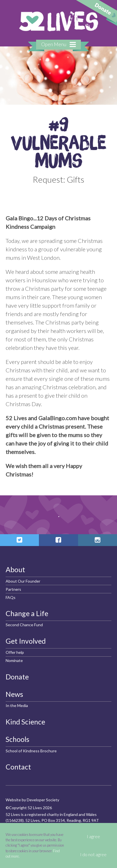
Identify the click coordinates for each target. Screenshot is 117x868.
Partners (13, 589)
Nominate (14, 660)
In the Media (17, 705)
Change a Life (27, 613)
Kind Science (25, 722)
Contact (18, 767)
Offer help (15, 652)
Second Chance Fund (24, 625)
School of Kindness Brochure (31, 751)
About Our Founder (23, 581)
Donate (17, 677)
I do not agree (93, 854)
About (15, 569)
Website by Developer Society (32, 800)
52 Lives (59, 21)
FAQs (11, 597)
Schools (17, 739)
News (14, 694)
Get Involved (26, 641)
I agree (93, 836)
